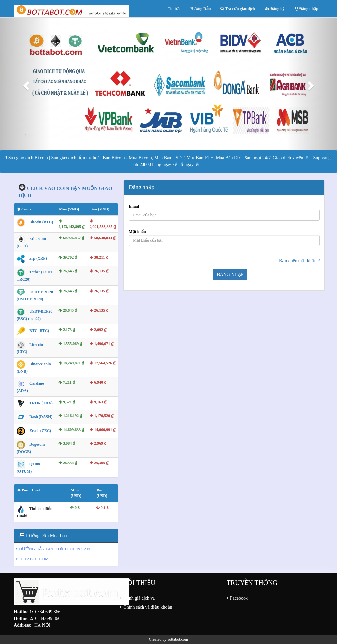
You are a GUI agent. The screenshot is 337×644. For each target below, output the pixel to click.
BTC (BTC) (39, 331)
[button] (25, 84)
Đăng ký (275, 9)
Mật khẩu (137, 232)
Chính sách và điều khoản (148, 607)
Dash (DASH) (41, 417)
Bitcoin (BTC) (41, 222)
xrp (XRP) (38, 259)
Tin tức (174, 9)
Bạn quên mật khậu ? (299, 261)
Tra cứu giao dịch (238, 9)
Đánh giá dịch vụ (140, 598)
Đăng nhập (306, 9)
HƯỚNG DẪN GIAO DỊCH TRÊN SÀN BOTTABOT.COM (53, 554)
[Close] (330, 158)
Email (134, 206)
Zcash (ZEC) (40, 431)
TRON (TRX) (41, 403)
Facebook (239, 598)
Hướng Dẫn (200, 9)
